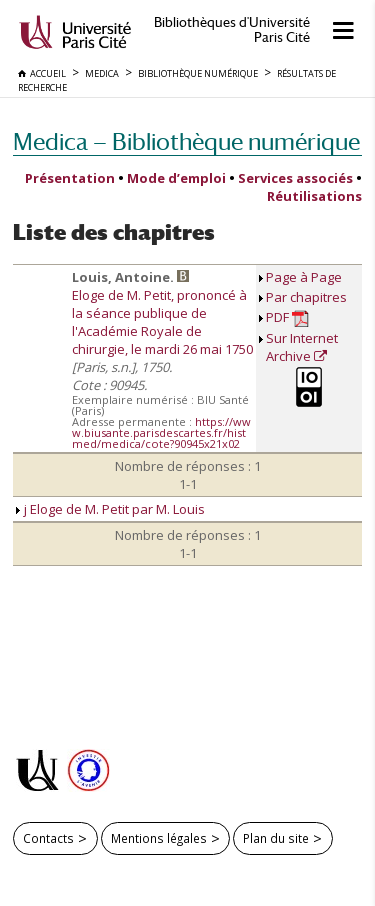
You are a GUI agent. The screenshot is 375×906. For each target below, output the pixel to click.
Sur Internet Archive (302, 347)
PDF (287, 317)
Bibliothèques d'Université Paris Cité (232, 30)
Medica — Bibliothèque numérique (186, 141)
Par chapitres (306, 297)
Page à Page (304, 277)
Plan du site (276, 838)
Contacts (48, 838)
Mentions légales (159, 838)
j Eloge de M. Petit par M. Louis (110, 509)
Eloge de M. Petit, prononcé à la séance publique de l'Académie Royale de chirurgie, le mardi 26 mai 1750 (162, 322)
